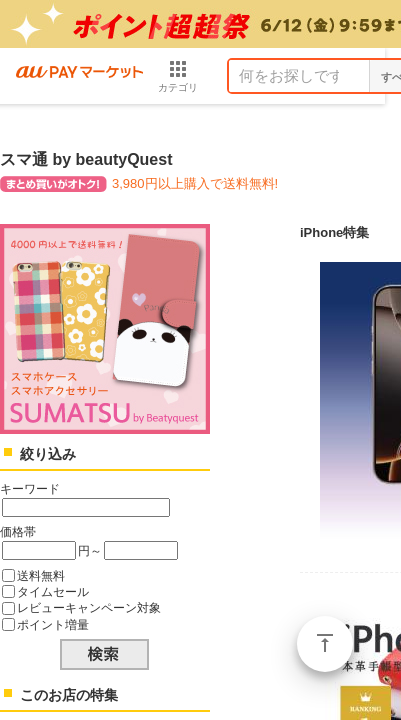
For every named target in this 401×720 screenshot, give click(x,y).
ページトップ (325, 644)
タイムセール (53, 591)
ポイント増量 (53, 624)
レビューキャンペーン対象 (89, 607)
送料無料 (41, 575)
